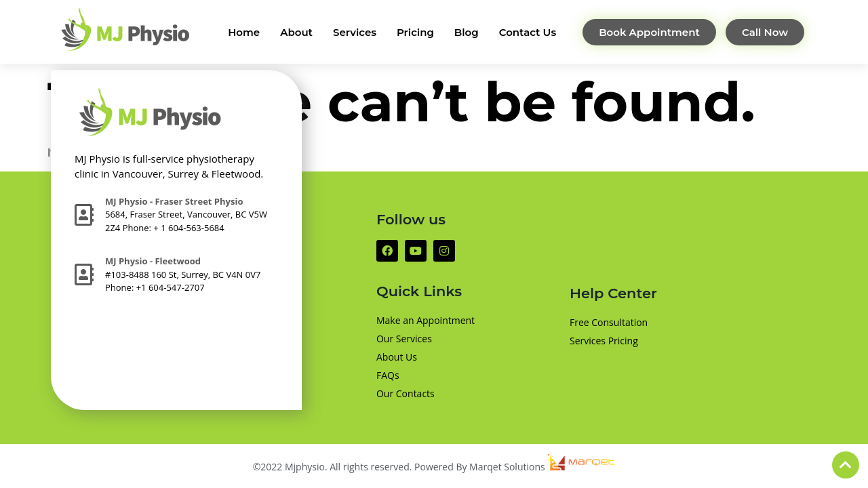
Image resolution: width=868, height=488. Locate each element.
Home (244, 32)
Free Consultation (609, 322)
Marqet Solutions (542, 467)
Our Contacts (406, 393)
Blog (467, 32)
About (296, 32)
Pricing (415, 32)
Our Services (404, 339)
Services (355, 32)
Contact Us (528, 32)
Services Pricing (604, 341)
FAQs (388, 375)
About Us (397, 357)
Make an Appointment (426, 320)
